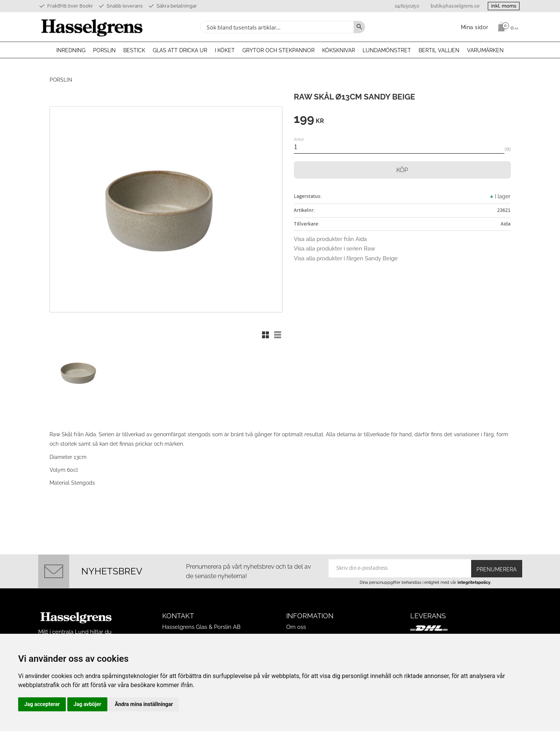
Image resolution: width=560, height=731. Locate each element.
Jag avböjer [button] (87, 704)
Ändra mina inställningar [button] (144, 704)
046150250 (400, 6)
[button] (265, 335)
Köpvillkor (299, 631)
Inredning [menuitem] (71, 50)
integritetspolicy (474, 568)
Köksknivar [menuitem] (339, 50)
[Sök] (359, 27)
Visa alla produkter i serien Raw (334, 249)
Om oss (296, 613)
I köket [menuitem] (225, 50)
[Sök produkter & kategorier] (276, 27)
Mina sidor (299, 622)
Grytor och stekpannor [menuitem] (278, 50)
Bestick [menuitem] (134, 50)
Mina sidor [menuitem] (475, 27)
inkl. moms (500, 6)
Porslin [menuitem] (104, 50)
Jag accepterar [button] (42, 704)
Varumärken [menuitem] (485, 50)
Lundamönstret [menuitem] (387, 50)
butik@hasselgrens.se (448, 6)
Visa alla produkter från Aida (330, 239)
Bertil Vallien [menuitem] (439, 50)
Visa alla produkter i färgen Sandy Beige (346, 258)
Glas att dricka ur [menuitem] (180, 50)
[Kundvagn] (506, 27)
